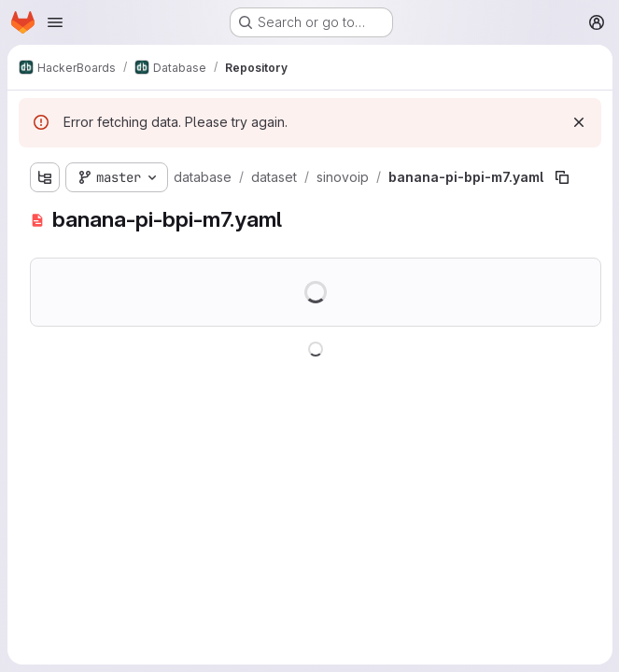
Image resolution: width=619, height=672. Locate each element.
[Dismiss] (578, 122)
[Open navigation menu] (55, 22)
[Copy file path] (562, 177)
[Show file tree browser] (45, 177)
